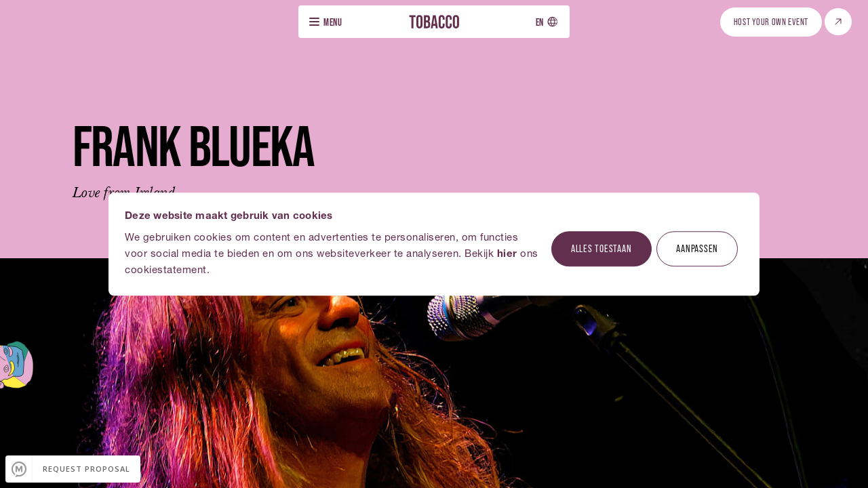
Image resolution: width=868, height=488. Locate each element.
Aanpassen (697, 248)
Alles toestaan (601, 248)
